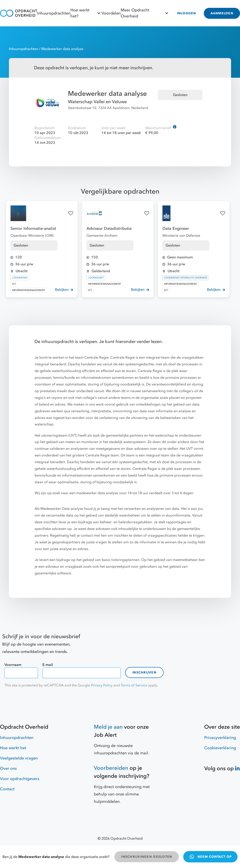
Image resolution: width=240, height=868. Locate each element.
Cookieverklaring (220, 748)
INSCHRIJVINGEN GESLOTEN (147, 857)
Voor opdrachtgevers (20, 779)
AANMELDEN (222, 13)
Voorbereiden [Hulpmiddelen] (111, 768)
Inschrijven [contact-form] (144, 672)
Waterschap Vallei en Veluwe (97, 102)
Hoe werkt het (13, 748)
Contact (7, 789)
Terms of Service (134, 685)
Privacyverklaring (220, 738)
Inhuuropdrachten (54, 13)
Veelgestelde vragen (19, 758)
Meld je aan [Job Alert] (108, 727)
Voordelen (111, 13)
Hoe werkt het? (86, 13)
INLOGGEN (187, 13)
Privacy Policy (102, 685)
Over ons (8, 769)
